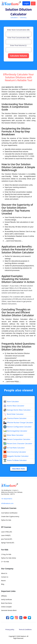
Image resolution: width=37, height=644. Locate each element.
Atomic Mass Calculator (14, 406)
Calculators (14, 18)
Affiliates (4, 596)
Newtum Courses (9, 508)
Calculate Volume (18, 56)
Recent (3, 581)
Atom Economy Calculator (15, 452)
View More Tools (18, 469)
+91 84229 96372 (7, 499)
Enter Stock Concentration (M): (18, 30)
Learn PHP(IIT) (6, 535)
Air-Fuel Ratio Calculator (14, 448)
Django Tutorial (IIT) (8, 543)
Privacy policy (10, 629)
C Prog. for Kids (6, 554)
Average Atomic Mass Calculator (17, 410)
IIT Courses (6, 527)
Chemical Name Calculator (15, 418)
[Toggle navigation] (33, 3)
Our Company (7, 569)
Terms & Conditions (25, 629)
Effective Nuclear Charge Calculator (18, 423)
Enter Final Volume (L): (18, 45)
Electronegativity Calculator (15, 431)
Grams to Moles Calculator (15, 460)
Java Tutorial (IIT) (7, 539)
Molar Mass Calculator (13, 435)
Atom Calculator (11, 402)
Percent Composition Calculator (17, 439)
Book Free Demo (7, 603)
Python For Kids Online (9, 558)
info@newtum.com (7, 503)
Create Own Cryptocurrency (10, 516)
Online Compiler (6, 607)
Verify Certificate (7, 600)
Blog (3, 584)
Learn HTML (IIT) (7, 532)
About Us (4, 573)
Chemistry (23, 18)
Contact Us (5, 577)
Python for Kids (6, 520)
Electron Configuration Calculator (17, 427)
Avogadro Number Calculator (16, 456)
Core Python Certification (9, 513)
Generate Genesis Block (9, 610)
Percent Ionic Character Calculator (18, 444)
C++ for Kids (5, 562)
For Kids (5, 550)
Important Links (8, 591)
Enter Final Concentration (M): (18, 38)
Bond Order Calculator (13, 414)
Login (26, 3)
